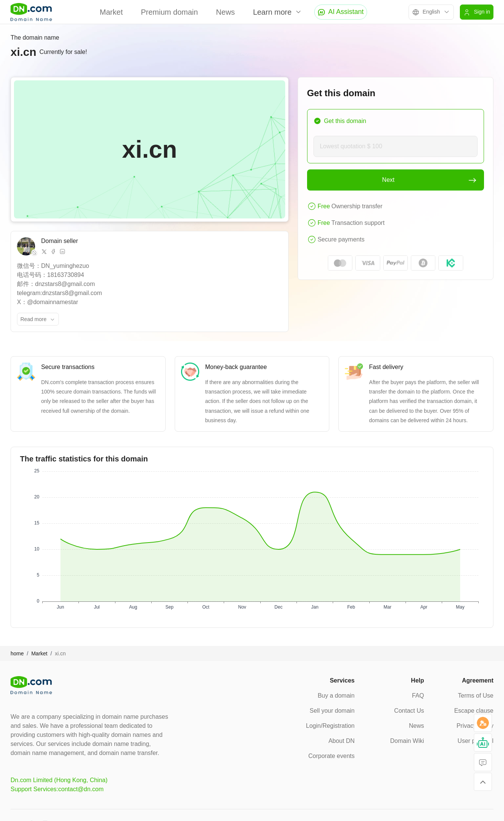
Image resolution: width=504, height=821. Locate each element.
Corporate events (331, 756)
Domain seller (60, 241)
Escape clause (474, 711)
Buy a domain (336, 696)
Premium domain (169, 12)
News (226, 12)
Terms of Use (476, 696)
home (17, 653)
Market (111, 12)
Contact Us (409, 711)
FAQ (418, 696)
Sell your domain (332, 711)
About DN (342, 741)
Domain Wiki (407, 741)
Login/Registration (330, 726)
